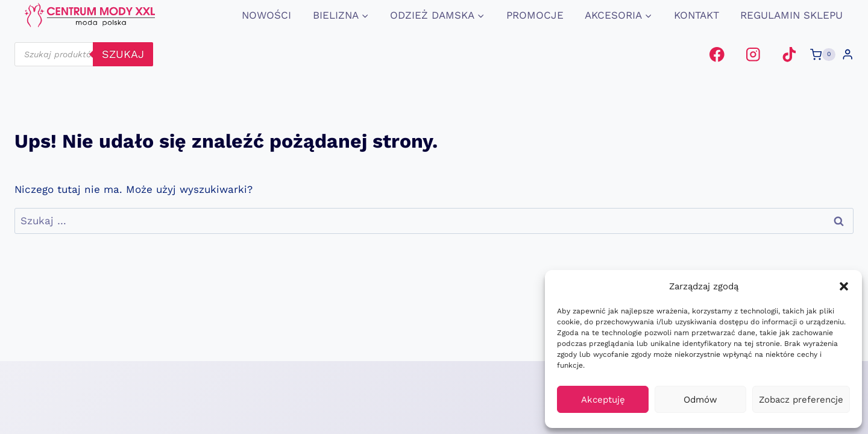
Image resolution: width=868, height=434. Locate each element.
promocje (535, 15)
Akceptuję (603, 400)
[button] (844, 286)
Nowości (266, 15)
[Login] (848, 55)
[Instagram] (753, 55)
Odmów (700, 400)
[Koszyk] (823, 55)
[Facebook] (717, 55)
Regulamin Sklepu (791, 15)
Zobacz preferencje (801, 400)
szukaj (123, 54)
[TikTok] (789, 55)
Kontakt (697, 15)
